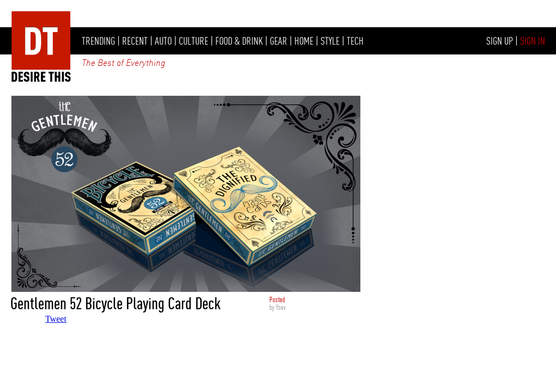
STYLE (330, 41)
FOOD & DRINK (239, 41)
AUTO (163, 41)
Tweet (56, 319)
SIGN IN (533, 41)
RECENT (135, 41)
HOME (304, 41)
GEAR (279, 41)
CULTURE (194, 41)
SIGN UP (500, 41)
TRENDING (98, 41)
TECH (355, 41)
